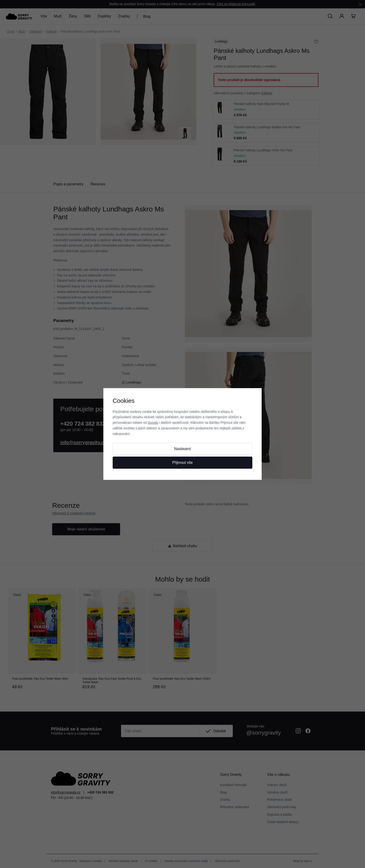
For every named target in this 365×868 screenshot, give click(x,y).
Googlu (153, 423)
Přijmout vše (182, 463)
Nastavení (182, 449)
